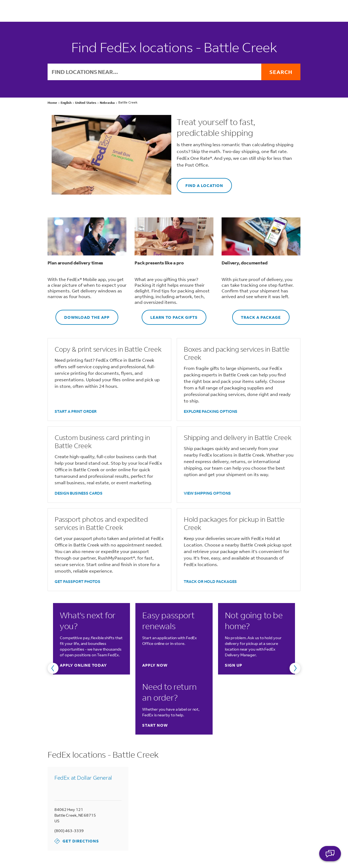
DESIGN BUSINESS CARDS (79, 493)
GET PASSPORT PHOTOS (77, 581)
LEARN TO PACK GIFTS (170, 315)
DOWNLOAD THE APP (83, 315)
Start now (155, 725)
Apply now (155, 665)
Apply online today (83, 665)
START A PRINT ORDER (76, 411)
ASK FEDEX (330, 854)
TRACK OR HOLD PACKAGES (210, 581)
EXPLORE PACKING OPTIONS (211, 411)
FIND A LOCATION (200, 183)
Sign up (234, 665)
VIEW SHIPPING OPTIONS (207, 493)
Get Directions (77, 841)
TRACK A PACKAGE (257, 315)
